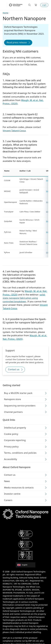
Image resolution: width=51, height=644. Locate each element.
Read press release (17, 42)
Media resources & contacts (19, 488)
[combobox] (26, 565)
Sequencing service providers (20, 406)
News (7, 481)
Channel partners (13, 412)
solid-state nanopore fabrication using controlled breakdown (24, 298)
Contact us (14, 370)
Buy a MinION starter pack (18, 393)
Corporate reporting (15, 440)
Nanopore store (13, 399)
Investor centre (12, 494)
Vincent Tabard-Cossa (14, 131)
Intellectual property (15, 428)
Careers (8, 500)
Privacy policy (11, 447)
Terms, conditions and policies (20, 453)
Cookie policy (11, 434)
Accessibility (11, 459)
